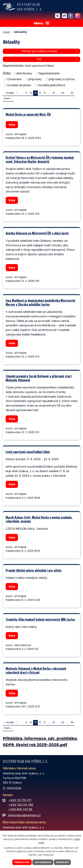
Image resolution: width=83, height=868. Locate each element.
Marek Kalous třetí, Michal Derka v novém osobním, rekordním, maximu (39, 519)
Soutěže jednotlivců (52, 85)
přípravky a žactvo (62, 79)
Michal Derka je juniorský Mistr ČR (28, 114)
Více (12, 125)
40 (63, 93)
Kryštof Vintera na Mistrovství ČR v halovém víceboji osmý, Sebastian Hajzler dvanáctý (40, 159)
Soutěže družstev (19, 85)
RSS (58, 59)
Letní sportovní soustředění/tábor (28, 452)
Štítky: (7, 73)
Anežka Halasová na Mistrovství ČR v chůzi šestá (37, 233)
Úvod (6, 32)
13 (45, 93)
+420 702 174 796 (21, 805)
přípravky (35, 79)
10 (31, 93)
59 (72, 93)
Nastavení (62, 862)
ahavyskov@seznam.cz (22, 815)
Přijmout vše (22, 862)
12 (40, 93)
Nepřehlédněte (49, 73)
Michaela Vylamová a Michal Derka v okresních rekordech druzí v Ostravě (36, 670)
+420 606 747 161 (20, 809)
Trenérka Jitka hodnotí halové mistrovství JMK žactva (40, 619)
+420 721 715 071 (20, 800)
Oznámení (14, 79)
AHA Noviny (24, 73)
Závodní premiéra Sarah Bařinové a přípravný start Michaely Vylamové (39, 378)
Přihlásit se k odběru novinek (50, 51)
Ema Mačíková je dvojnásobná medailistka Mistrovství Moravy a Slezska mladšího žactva (40, 302)
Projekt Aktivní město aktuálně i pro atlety (34, 570)
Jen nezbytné (43, 862)
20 (54, 93)
